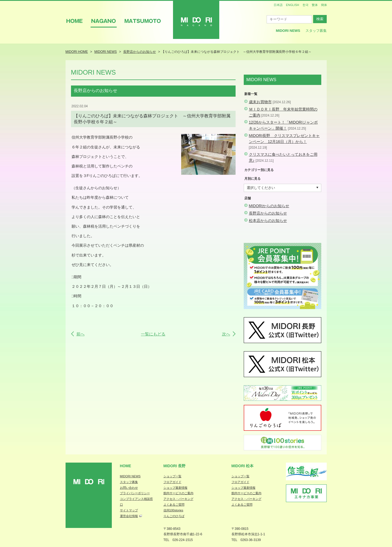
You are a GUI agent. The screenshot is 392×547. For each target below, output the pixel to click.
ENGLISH (292, 5)
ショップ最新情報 (175, 488)
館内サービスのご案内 (178, 493)
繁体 (315, 5)
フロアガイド (172, 482)
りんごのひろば (174, 516)
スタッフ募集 (316, 31)
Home (126, 466)
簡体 (324, 5)
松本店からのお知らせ (268, 221)
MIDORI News (288, 31)
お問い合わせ (129, 488)
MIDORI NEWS (130, 476)
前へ (81, 334)
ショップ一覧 (172, 476)
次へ (226, 334)
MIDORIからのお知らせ (269, 206)
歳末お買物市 (260, 102)
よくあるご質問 (174, 505)
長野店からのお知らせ (268, 213)
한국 (305, 5)
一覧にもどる (153, 334)
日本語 (278, 5)
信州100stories (173, 510)
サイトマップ (129, 510)
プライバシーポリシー (135, 493)
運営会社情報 (129, 516)
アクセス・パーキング (178, 499)
